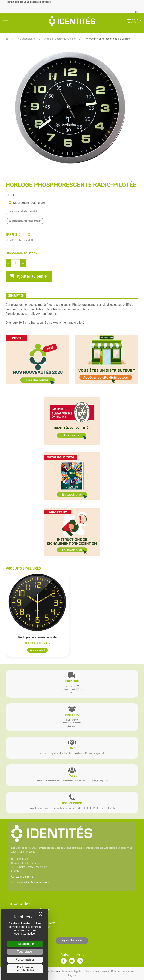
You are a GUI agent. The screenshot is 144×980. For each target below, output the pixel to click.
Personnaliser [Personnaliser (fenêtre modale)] (25, 960)
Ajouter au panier (29, 276)
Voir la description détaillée (23, 212)
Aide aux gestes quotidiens (60, 39)
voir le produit (37, 650)
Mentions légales (73, 971)
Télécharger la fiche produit (25, 221)
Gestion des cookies (97, 971)
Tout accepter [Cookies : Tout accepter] (25, 944)
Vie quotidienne (26, 39)
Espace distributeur (72, 940)
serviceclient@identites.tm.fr (32, 883)
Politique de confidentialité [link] (25, 969)
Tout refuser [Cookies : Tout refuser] (25, 952)
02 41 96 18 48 (24, 877)
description (16, 296)
